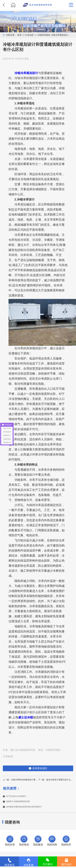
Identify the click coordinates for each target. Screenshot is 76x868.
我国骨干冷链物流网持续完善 (22, 803)
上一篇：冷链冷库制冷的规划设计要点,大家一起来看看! (20, 780)
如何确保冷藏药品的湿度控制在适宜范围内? (31, 809)
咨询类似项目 (38, 768)
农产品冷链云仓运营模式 (20, 797)
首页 (19, 35)
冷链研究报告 (44, 35)
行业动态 (29, 35)
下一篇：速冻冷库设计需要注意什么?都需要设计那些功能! (56, 780)
